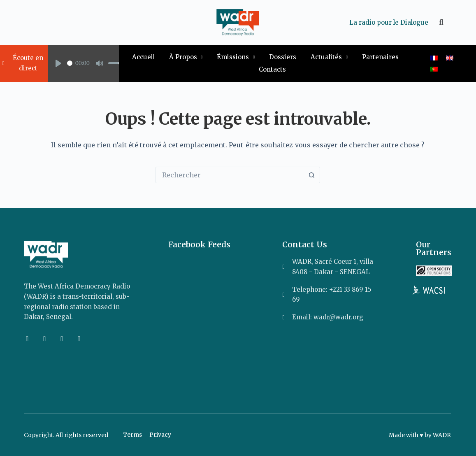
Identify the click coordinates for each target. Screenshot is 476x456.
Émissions (236, 57)
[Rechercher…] (230, 175)
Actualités (329, 57)
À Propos (186, 57)
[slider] (70, 63)
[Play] (58, 63)
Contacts (272, 69)
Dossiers (283, 57)
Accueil (143, 57)
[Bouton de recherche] (312, 175)
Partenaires (380, 57)
